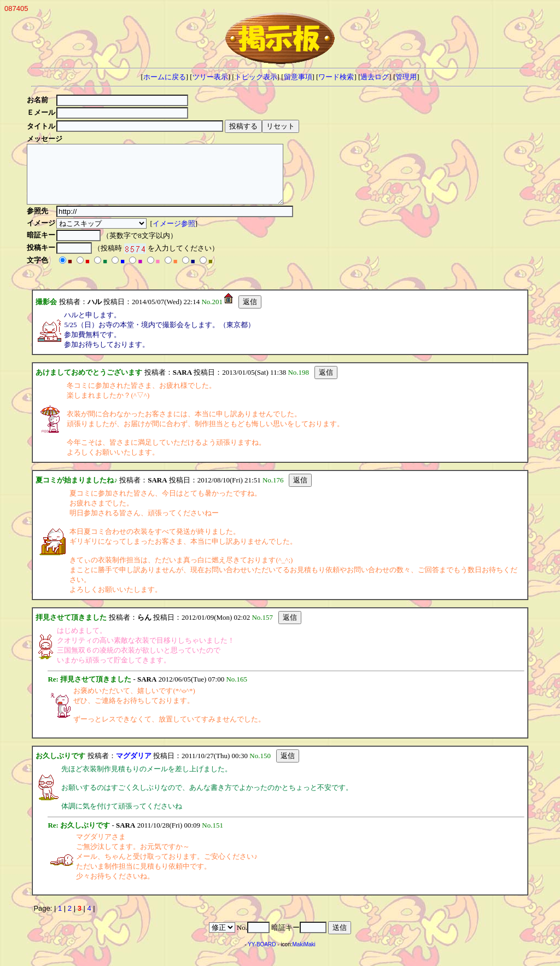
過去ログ (375, 77)
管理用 (406, 77)
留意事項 (298, 77)
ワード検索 (336, 77)
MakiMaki (304, 956)
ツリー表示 (210, 77)
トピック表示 (256, 77)
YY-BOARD (262, 956)
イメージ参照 (176, 235)
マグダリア (134, 767)
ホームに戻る (165, 77)
